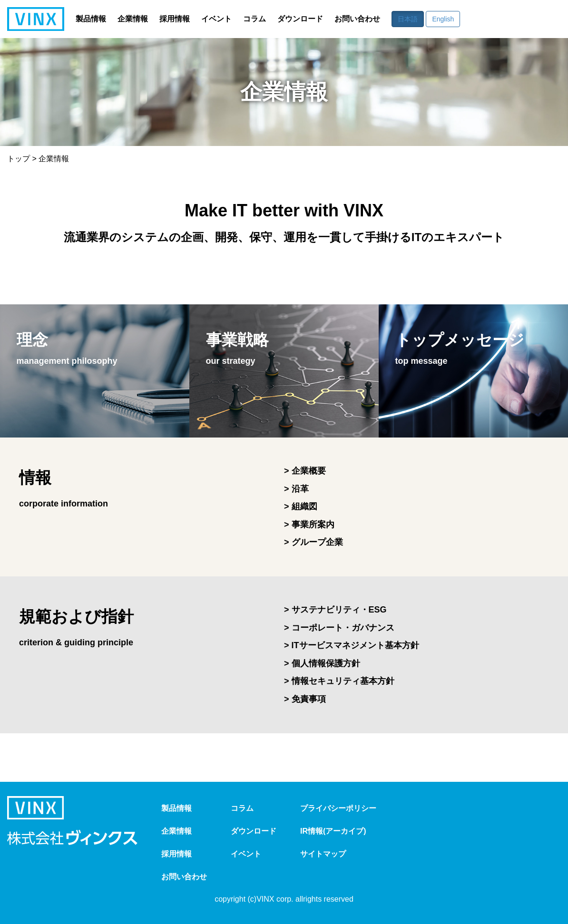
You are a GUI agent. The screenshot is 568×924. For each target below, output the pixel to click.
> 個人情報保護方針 (322, 663)
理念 (69, 351)
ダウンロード (300, 19)
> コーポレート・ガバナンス (339, 628)
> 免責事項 (305, 699)
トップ (19, 159)
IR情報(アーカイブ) (333, 831)
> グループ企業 (313, 542)
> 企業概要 (305, 471)
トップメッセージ (464, 351)
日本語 (408, 19)
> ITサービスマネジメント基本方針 (352, 645)
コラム (255, 19)
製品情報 (91, 19)
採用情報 (175, 19)
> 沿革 (296, 489)
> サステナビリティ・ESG (335, 610)
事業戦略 (241, 351)
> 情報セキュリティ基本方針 (339, 681)
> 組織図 (301, 506)
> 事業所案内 (309, 525)
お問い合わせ (357, 19)
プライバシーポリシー (338, 808)
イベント (216, 19)
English (443, 19)
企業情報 (133, 19)
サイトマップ (323, 854)
